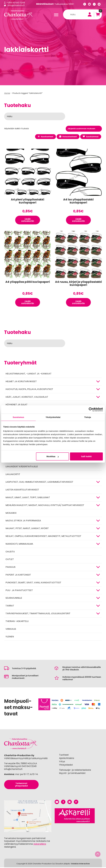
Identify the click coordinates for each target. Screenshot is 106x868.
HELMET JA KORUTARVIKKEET (21, 382)
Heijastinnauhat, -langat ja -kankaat (29, 374)
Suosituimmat (91, 137)
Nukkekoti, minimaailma (19, 545)
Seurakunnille (14, 599)
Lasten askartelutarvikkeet (22, 490)
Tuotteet (64, 756)
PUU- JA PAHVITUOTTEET (19, 591)
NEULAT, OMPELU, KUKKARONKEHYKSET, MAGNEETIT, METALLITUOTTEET (43, 537)
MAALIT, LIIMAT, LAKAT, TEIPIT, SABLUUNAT (28, 498)
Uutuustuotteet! (68, 137)
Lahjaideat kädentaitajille (22, 467)
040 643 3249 (29, 767)
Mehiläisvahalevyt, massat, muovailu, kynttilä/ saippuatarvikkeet (45, 506)
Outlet (10, 560)
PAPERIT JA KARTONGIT (18, 575)
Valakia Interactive (80, 864)
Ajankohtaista (67, 759)
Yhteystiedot (66, 765)
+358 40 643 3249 (16, 3)
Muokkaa (53, 456)
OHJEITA (10, 552)
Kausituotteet (45, 137)
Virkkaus (11, 630)
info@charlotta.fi (16, 5)
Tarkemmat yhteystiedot (21, 785)
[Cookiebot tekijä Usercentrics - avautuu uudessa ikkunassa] (91, 409)
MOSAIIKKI (11, 514)
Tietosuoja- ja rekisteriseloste (75, 771)
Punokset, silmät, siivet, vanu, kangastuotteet (33, 583)
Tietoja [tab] (88, 417)
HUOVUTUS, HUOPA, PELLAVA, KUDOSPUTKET (29, 390)
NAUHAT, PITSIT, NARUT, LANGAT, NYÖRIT (27, 529)
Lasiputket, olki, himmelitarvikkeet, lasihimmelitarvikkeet (39, 483)
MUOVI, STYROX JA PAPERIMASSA (23, 521)
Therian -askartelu (17, 622)
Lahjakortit (13, 475)
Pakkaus (10, 568)
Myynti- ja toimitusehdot (72, 774)
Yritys (62, 762)
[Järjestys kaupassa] (84, 129)
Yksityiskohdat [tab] (53, 417)
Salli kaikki (86, 456)
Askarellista (40, 845)
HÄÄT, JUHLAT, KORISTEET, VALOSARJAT (27, 398)
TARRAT (10, 606)
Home (7, 93)
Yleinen (10, 637)
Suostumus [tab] (18, 417)
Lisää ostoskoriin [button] (28, 220)
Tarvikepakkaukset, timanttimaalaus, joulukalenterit (38, 614)
